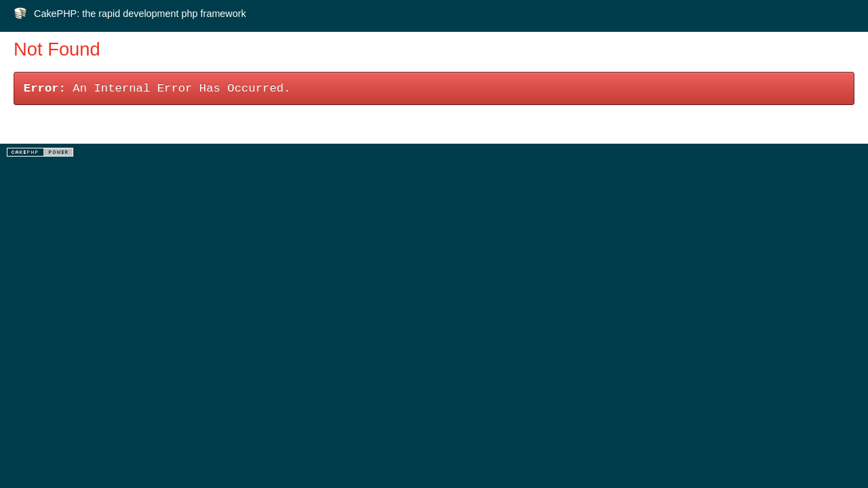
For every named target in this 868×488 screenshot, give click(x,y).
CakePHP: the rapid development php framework (140, 14)
